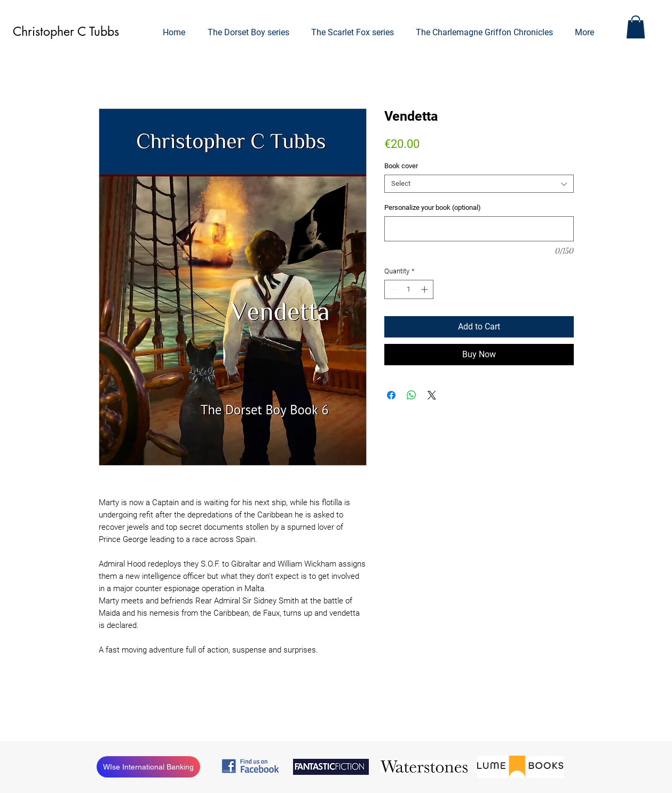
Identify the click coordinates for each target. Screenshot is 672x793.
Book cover (401, 166)
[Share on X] (432, 395)
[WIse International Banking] (148, 767)
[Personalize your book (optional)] (479, 229)
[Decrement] (392, 289)
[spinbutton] (409, 289)
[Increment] (425, 289)
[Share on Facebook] (391, 395)
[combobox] (479, 184)
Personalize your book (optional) (433, 207)
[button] (636, 27)
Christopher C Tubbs (66, 32)
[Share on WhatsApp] (412, 395)
